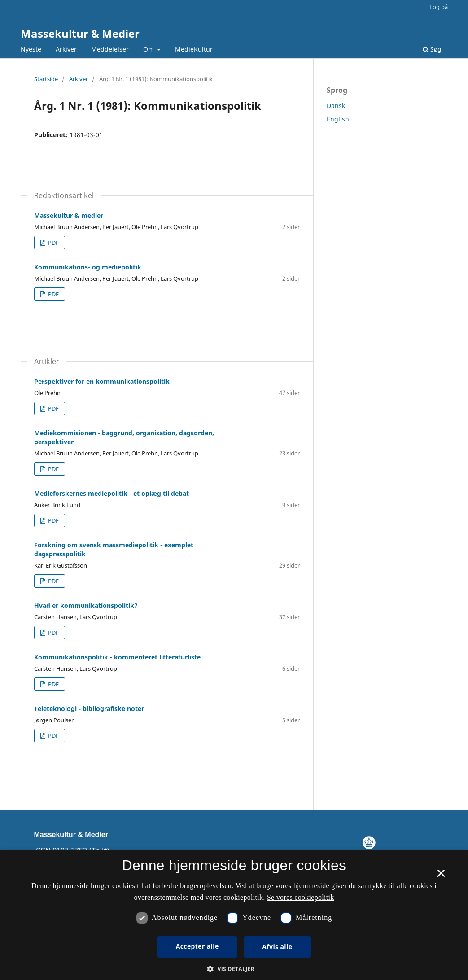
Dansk (336, 106)
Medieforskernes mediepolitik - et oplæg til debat (112, 493)
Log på (439, 7)
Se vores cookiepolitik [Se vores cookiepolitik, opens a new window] (301, 897)
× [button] (441, 876)
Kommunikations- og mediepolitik (88, 267)
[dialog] (234, 915)
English (338, 119)
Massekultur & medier (69, 215)
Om (149, 49)
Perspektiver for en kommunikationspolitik (102, 381)
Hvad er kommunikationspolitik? (86, 605)
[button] (234, 969)
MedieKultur (194, 49)
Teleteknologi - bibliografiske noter (89, 709)
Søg (432, 49)
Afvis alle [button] (277, 947)
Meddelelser (110, 49)
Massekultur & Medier (80, 33)
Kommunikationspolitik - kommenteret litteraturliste (117, 657)
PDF (53, 243)
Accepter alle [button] (197, 946)
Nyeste (31, 49)
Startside (46, 79)
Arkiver (66, 49)
